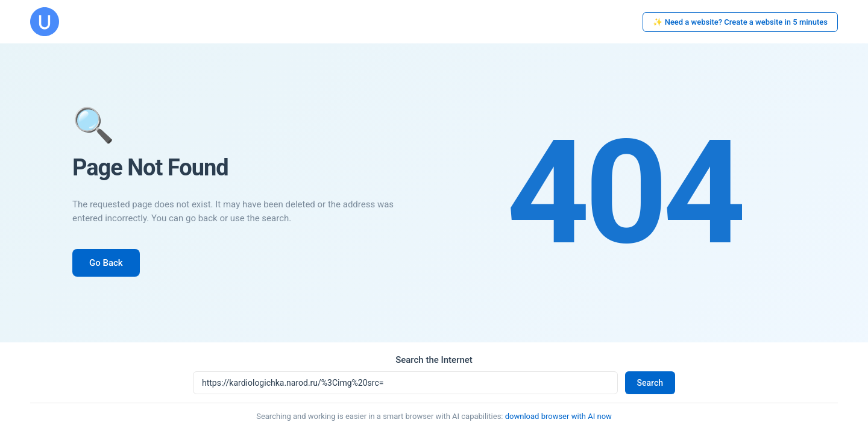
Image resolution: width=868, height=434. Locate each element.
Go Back (106, 263)
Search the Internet (434, 360)
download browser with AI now (558, 416)
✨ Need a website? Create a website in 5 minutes (740, 22)
